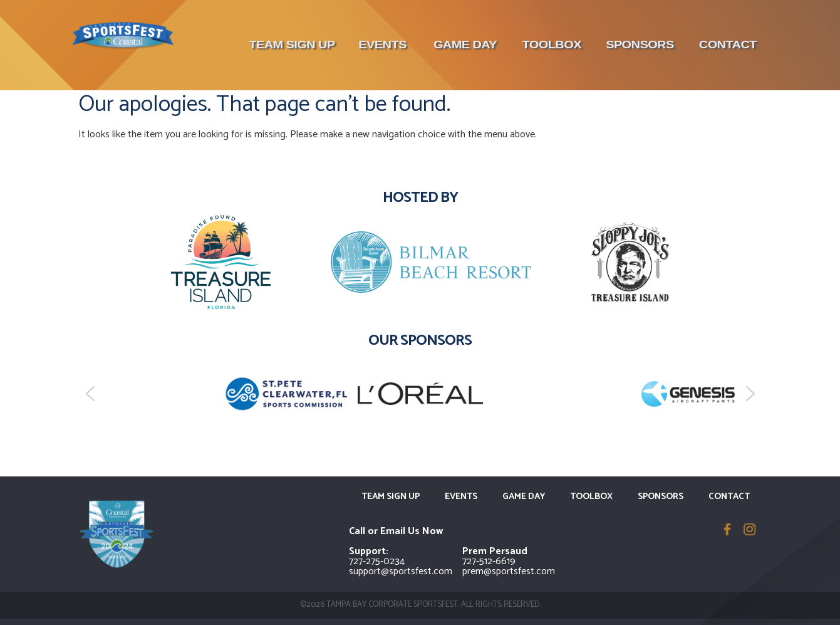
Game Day (464, 45)
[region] (420, 394)
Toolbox (551, 45)
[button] (90, 394)
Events (383, 45)
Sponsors (640, 45)
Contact (728, 45)
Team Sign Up (292, 45)
